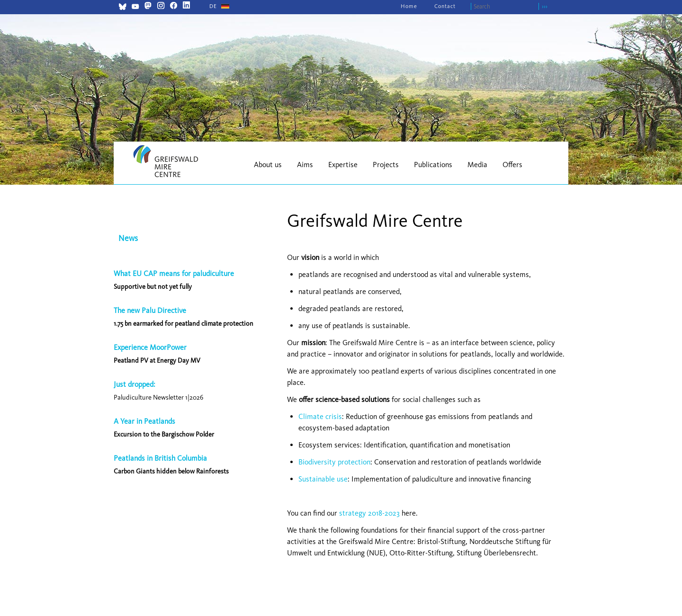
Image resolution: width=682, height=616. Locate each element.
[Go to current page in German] (213, 6)
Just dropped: (135, 384)
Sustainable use (323, 479)
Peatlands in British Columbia (160, 458)
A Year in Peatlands (144, 421)
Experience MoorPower (150, 347)
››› (545, 6)
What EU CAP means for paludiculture (174, 273)
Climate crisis (320, 416)
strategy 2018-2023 (369, 513)
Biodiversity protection (334, 462)
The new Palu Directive (150, 310)
